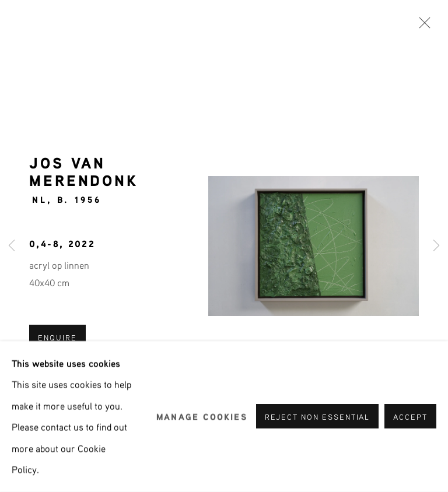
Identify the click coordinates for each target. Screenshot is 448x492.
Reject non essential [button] (318, 417)
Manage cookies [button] (202, 417)
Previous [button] (12, 246)
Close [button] (422, 26)
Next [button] (436, 246)
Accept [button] (410, 417)
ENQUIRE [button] (57, 338)
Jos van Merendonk (84, 171)
